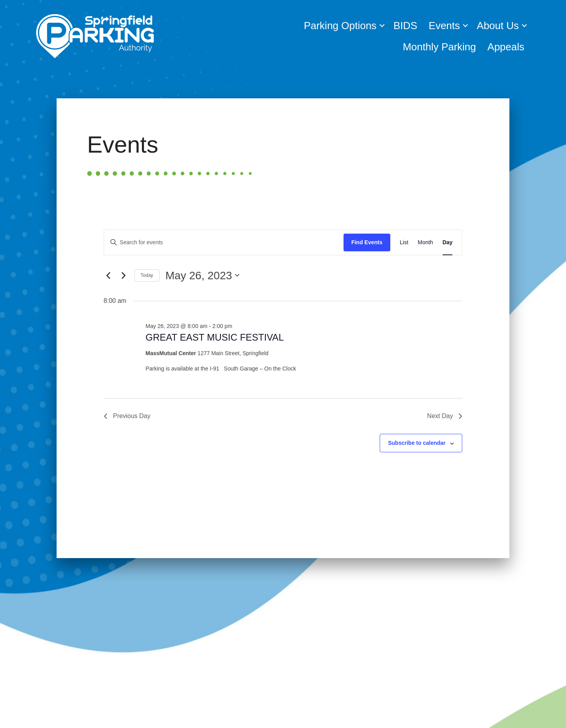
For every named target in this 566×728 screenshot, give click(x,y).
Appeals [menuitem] (506, 47)
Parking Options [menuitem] (340, 26)
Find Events (367, 242)
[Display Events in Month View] (425, 242)
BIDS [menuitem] (405, 26)
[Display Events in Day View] (448, 242)
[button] (382, 26)
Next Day (445, 416)
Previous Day (127, 416)
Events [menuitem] (445, 26)
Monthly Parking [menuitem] (439, 47)
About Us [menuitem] (498, 26)
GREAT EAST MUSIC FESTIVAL (215, 337)
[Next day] (124, 275)
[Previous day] (108, 275)
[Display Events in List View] (404, 242)
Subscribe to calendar (417, 443)
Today (147, 275)
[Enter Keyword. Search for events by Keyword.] (224, 242)
